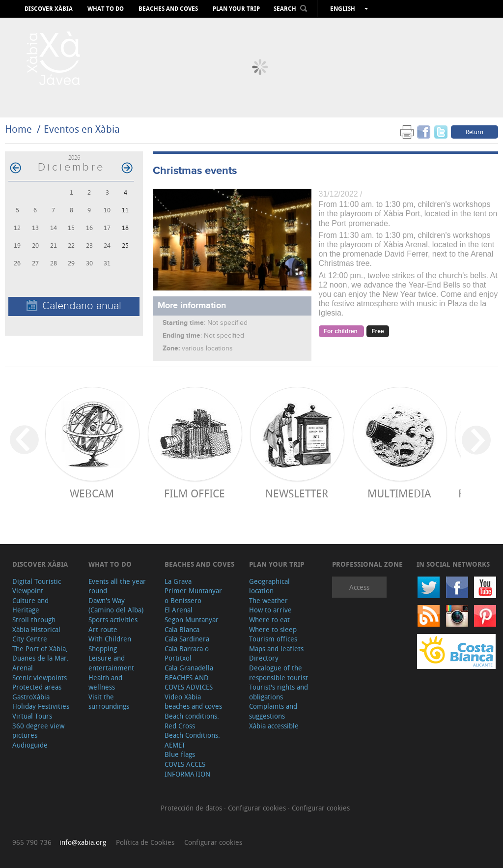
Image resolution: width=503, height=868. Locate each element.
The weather (268, 600)
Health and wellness (105, 682)
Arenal (23, 668)
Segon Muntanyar (192, 620)
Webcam (92, 493)
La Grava (178, 581)
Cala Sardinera (187, 639)
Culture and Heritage (30, 605)
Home (18, 129)
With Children (110, 639)
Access (359, 587)
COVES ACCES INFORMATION (187, 769)
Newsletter (297, 493)
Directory (264, 658)
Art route (103, 629)
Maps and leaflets (276, 649)
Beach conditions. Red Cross (192, 721)
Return (475, 132)
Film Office (195, 493)
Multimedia (399, 493)
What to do (106, 9)
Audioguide (30, 745)
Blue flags (180, 754)
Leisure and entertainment (111, 663)
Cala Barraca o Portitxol (187, 653)
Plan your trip (236, 9)
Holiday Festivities (41, 706)
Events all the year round (117, 586)
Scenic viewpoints (40, 678)
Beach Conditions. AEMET (192, 740)
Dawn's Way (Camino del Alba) (116, 605)
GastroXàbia (31, 697)
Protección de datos (192, 808)
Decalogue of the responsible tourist (279, 673)
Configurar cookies (258, 808)
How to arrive (270, 610)
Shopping (103, 649)
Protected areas (37, 687)
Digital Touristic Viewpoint (37, 586)
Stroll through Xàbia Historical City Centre (36, 629)
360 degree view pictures (38, 731)
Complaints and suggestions (273, 711)
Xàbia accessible (274, 726)
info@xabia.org (83, 842)
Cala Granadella (189, 668)
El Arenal (179, 610)
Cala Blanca (182, 629)
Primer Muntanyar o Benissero (193, 595)
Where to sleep (273, 629)
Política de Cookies (145, 842)
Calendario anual (74, 306)
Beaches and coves (168, 9)
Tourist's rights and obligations (279, 692)
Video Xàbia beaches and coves (193, 702)
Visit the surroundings (109, 702)
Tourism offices (273, 639)
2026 (74, 158)
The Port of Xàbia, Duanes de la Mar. (41, 653)
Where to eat (269, 620)
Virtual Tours (32, 716)
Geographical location (269, 586)
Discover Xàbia (49, 9)
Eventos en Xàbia (82, 129)
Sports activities (113, 620)
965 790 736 (32, 842)
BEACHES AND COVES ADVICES (189, 682)
